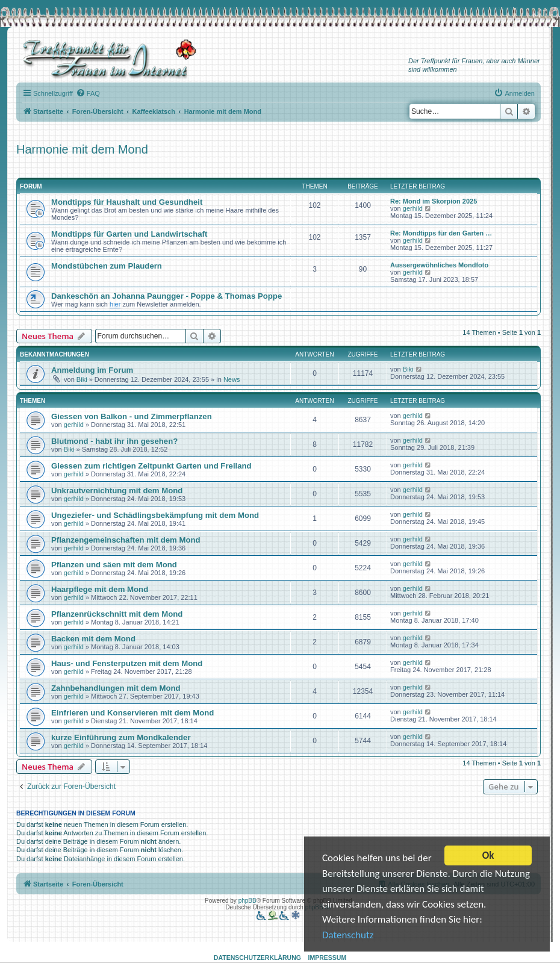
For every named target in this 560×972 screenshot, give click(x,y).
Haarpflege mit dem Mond (100, 589)
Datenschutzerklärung (257, 958)
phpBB (247, 901)
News (232, 379)
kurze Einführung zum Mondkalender (121, 737)
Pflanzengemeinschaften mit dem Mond (126, 540)
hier (115, 304)
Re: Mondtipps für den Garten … (441, 233)
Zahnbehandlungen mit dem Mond (116, 688)
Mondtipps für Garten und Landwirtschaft (129, 234)
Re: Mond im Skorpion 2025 (434, 201)
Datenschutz (348, 936)
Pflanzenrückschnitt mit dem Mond (117, 614)
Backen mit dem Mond (93, 639)
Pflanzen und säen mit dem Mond (114, 565)
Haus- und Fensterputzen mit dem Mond (127, 663)
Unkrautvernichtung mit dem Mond (117, 491)
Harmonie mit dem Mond (82, 149)
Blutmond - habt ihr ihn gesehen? (114, 441)
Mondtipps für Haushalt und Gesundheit (127, 202)
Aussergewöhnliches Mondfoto (439, 265)
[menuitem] (88, 93)
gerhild (413, 208)
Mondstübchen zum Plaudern (107, 266)
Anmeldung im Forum (92, 370)
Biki (82, 379)
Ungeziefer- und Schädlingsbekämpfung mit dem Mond (155, 515)
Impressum (328, 958)
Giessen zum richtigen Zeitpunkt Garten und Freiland (151, 466)
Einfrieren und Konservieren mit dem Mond (132, 713)
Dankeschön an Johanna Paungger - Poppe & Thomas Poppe (166, 296)
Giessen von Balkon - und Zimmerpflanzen (132, 416)
